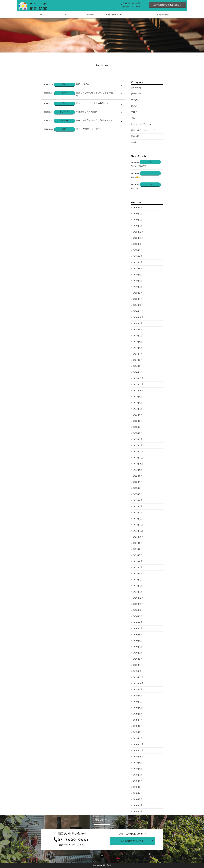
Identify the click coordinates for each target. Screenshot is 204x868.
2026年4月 (138, 213)
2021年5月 (138, 573)
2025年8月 (138, 262)
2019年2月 (138, 738)
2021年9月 (138, 548)
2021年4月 (138, 579)
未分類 (134, 148)
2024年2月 (138, 372)
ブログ (134, 117)
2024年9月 (138, 329)
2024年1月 (138, 378)
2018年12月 (138, 750)
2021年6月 (138, 567)
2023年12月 (138, 384)
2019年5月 (138, 719)
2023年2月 (138, 445)
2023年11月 (138, 390)
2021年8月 (138, 555)
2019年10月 (138, 689)
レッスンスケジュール (141, 130)
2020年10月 (138, 616)
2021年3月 (138, 585)
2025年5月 (138, 280)
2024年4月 (138, 359)
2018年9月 (138, 768)
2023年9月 (138, 402)
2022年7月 (138, 487)
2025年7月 (138, 268)
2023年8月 (138, 408)
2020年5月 (138, 646)
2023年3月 (138, 439)
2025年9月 (138, 256)
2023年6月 (138, 420)
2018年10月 (138, 762)
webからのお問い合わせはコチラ (167, 5)
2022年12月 (138, 457)
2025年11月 (138, 243)
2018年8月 (138, 774)
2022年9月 (138, 475)
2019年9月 (138, 695)
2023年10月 (138, 396)
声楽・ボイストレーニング (143, 136)
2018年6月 (138, 786)
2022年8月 (138, 481)
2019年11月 (138, 683)
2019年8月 (138, 701)
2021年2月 (138, 591)
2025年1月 (138, 304)
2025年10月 (138, 249)
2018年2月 (138, 811)
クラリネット (137, 99)
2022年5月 (138, 500)
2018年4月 (138, 799)
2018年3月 (138, 805)
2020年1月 (138, 670)
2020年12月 (138, 603)
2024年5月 (138, 353)
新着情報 (135, 142)
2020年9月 (138, 622)
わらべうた (136, 93)
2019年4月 (138, 725)
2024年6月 (138, 347)
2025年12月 (138, 237)
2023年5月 (138, 426)
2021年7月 (138, 561)
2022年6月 (138, 494)
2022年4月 (138, 506)
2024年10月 (138, 323)
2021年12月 (138, 530)
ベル (133, 124)
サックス (135, 105)
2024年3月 (138, 365)
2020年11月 (138, 609)
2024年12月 (138, 310)
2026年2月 (138, 225)
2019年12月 (138, 677)
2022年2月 (138, 518)
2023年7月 (138, 414)
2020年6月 (138, 640)
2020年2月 (138, 664)
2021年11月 (138, 536)
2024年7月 (138, 341)
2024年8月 (138, 335)
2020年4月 (138, 652)
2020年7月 (138, 634)
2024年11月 (138, 317)
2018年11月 (138, 756)
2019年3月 (138, 731)
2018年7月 (138, 780)
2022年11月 (138, 463)
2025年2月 (138, 298)
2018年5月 (138, 792)
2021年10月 (138, 542)
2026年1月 (138, 231)
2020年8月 (138, 628)
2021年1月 (138, 597)
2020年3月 (138, 658)
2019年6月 (138, 713)
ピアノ (134, 111)
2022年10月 (138, 469)
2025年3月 (138, 292)
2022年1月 (138, 524)
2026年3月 (138, 219)
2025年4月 (138, 286)
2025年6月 (138, 274)
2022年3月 (138, 512)
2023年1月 (138, 451)
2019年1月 (138, 744)
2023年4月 (138, 433)
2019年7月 (138, 707)
